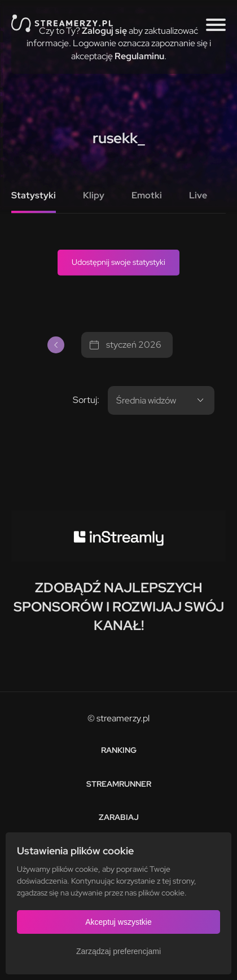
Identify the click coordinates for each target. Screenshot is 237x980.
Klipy (94, 195)
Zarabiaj (119, 817)
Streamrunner (119, 784)
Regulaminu (139, 56)
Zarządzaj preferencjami (118, 951)
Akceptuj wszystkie (118, 922)
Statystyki (34, 195)
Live (198, 195)
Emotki (147, 195)
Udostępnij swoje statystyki (118, 262)
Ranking (119, 750)
